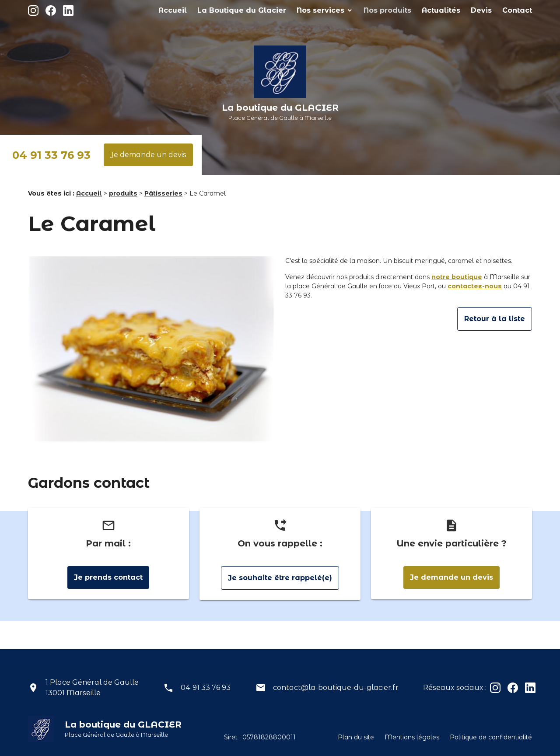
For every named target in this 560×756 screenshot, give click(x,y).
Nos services (356, 10)
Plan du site (356, 737)
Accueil (235, 10)
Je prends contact (108, 577)
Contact (520, 10)
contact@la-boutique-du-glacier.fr (336, 688)
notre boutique (457, 277)
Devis (490, 10)
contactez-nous (475, 286)
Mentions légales (412, 737)
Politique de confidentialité (491, 737)
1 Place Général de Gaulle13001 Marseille (92, 688)
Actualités (456, 10)
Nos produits (411, 10)
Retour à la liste (495, 319)
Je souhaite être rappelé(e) (280, 578)
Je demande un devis (148, 155)
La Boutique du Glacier (292, 10)
